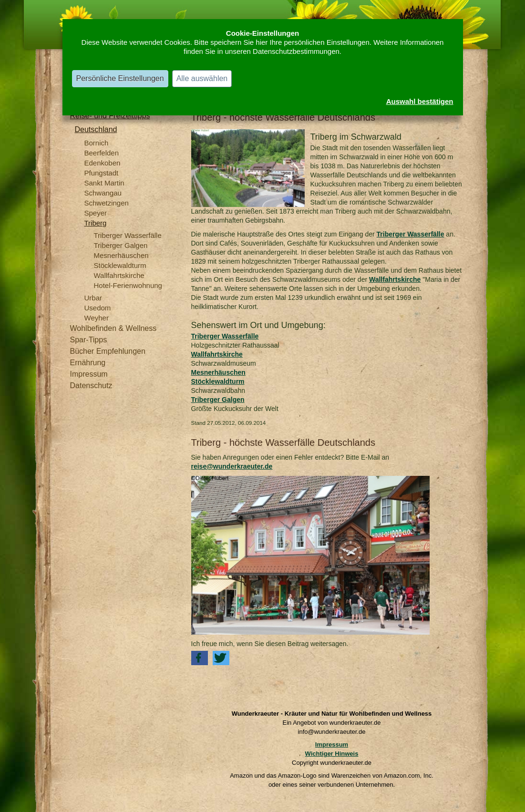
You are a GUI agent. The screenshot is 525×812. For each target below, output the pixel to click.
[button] (200, 658)
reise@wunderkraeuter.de (232, 466)
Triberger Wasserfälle (128, 235)
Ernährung (88, 363)
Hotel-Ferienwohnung (128, 285)
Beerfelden (102, 153)
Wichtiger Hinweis (332, 754)
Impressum (89, 374)
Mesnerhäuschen (121, 255)
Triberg (96, 223)
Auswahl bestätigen (420, 101)
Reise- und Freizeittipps (110, 116)
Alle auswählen (202, 78)
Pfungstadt (102, 173)
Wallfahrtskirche (119, 275)
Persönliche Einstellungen (120, 78)
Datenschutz (91, 385)
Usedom (98, 308)
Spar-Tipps (89, 340)
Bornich (97, 143)
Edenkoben (103, 163)
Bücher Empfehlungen (108, 351)
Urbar (93, 298)
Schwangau (103, 193)
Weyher (97, 318)
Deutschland (96, 129)
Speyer (96, 213)
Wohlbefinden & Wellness (113, 328)
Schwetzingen (107, 203)
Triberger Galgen (121, 245)
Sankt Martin (104, 183)
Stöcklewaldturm (120, 265)
